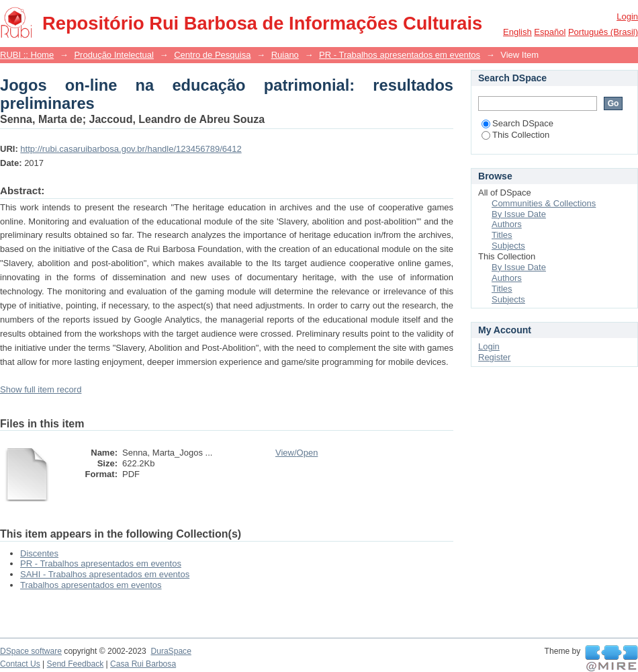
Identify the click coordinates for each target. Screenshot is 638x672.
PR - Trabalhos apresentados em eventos (400, 55)
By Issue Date (519, 214)
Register (494, 357)
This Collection (515, 135)
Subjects (508, 246)
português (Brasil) (603, 32)
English (517, 32)
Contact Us (20, 664)
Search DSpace (517, 123)
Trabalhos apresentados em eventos (91, 585)
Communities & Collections (544, 203)
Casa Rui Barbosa (143, 664)
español (550, 32)
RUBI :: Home (27, 55)
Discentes (39, 553)
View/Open (297, 453)
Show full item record (41, 389)
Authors (507, 224)
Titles (502, 235)
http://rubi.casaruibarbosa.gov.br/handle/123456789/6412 (131, 149)
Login (627, 16)
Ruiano (285, 55)
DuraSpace (171, 651)
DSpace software (31, 651)
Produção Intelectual (114, 55)
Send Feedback (76, 664)
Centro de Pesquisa (212, 55)
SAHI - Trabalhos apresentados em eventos (105, 574)
